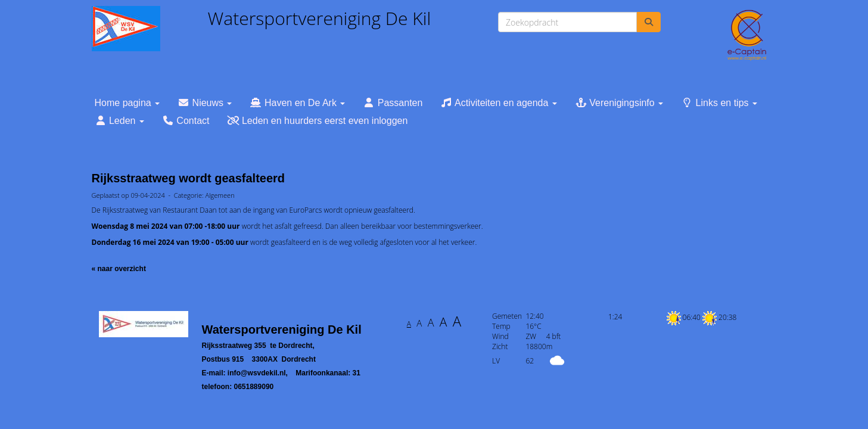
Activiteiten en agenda (498, 103)
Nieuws (205, 103)
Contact (186, 121)
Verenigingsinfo (619, 103)
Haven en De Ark (297, 103)
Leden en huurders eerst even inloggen (317, 121)
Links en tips (719, 103)
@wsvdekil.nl (257, 373)
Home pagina (127, 103)
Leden (119, 121)
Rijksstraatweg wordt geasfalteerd (189, 178)
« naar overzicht (119, 269)
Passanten (393, 103)
